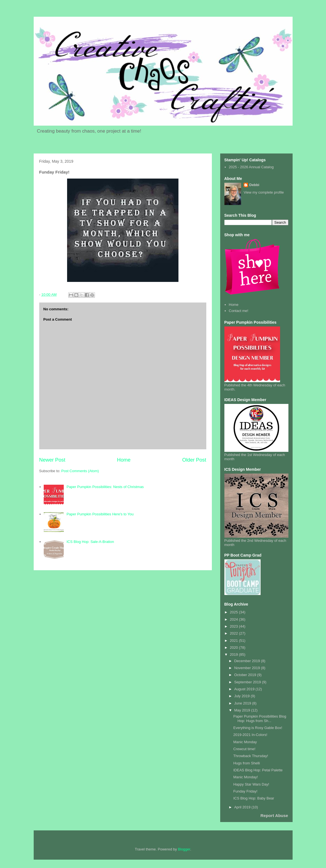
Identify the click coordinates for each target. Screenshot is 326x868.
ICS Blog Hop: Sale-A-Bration (90, 542)
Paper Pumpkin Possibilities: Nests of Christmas (105, 487)
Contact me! (239, 311)
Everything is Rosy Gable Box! (258, 728)
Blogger (184, 849)
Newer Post (52, 460)
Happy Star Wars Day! (251, 784)
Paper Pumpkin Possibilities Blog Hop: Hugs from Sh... (260, 719)
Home (124, 460)
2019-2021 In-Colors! (250, 735)
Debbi (254, 185)
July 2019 (242, 696)
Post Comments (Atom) (80, 471)
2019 (235, 654)
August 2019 (245, 689)
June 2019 (243, 703)
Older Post (194, 460)
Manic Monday (245, 742)
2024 (235, 619)
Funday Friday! (245, 791)
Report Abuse (274, 815)
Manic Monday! (246, 777)
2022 (235, 633)
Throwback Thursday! (251, 756)
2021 (235, 641)
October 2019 (246, 675)
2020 (235, 648)
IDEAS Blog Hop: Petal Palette (258, 770)
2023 (235, 626)
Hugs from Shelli (247, 763)
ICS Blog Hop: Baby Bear (254, 798)
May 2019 (243, 710)
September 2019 (248, 682)
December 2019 (247, 661)
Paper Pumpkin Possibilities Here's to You (100, 514)
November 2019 (247, 668)
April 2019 (243, 807)
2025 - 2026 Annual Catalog (251, 167)
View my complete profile (264, 192)
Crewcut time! (244, 749)
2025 (235, 612)
